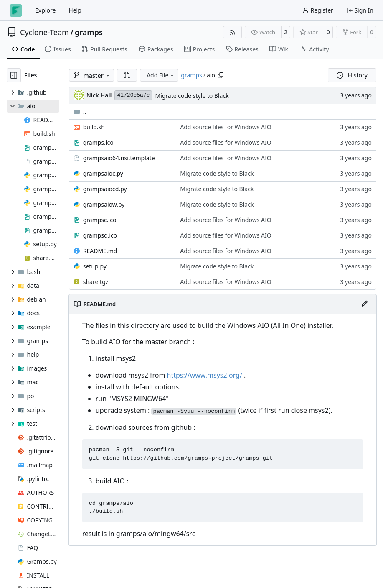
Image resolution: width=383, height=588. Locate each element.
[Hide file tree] (14, 75)
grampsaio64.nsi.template (119, 158)
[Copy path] (221, 75)
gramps (89, 32)
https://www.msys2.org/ (205, 375)
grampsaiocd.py (105, 189)
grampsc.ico (100, 220)
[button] (127, 75)
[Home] (16, 10)
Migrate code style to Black (192, 96)
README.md (100, 251)
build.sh (94, 127)
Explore (45, 10)
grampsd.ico (100, 235)
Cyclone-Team (44, 32)
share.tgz (96, 282)
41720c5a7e (133, 95)
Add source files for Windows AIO (226, 127)
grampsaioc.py (103, 173)
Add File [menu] (161, 75)
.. (80, 111)
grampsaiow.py (104, 204)
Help (75, 10)
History (352, 75)
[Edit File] (365, 304)
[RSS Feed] (233, 32)
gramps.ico (98, 142)
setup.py (95, 266)
